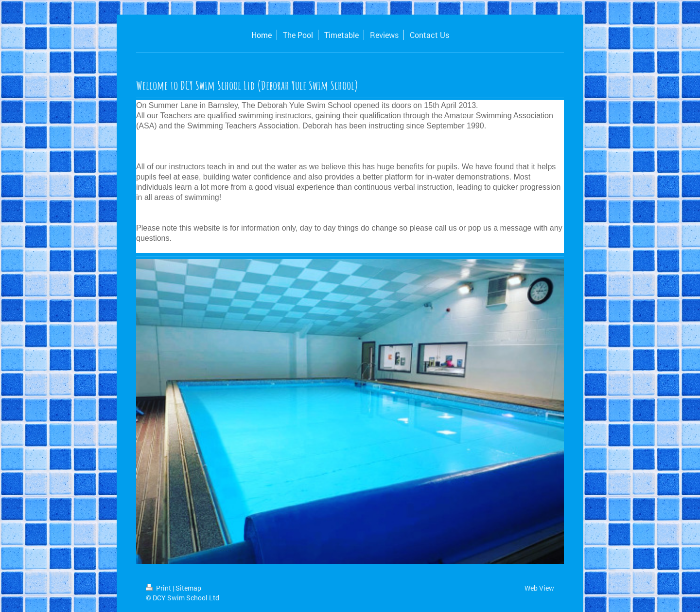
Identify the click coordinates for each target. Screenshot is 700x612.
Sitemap (188, 588)
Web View (539, 588)
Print (159, 588)
